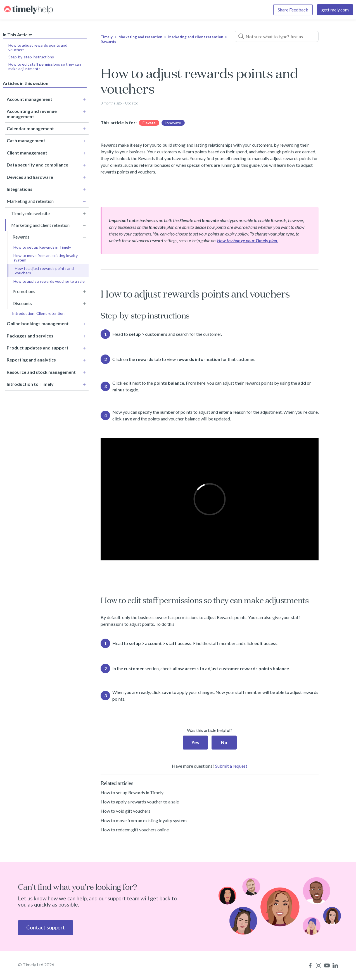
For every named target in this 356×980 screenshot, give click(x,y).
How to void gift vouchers (125, 811)
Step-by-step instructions (31, 57)
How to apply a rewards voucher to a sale (140, 802)
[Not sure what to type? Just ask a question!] (277, 36)
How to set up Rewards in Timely (132, 792)
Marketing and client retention (196, 37)
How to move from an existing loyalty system (144, 820)
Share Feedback (293, 10)
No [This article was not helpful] (224, 742)
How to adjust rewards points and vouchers (38, 47)
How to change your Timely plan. (248, 240)
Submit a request (231, 766)
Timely (107, 37)
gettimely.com (335, 10)
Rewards (108, 42)
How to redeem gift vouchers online (135, 830)
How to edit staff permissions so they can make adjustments (45, 66)
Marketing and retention (140, 37)
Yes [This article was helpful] (195, 742)
